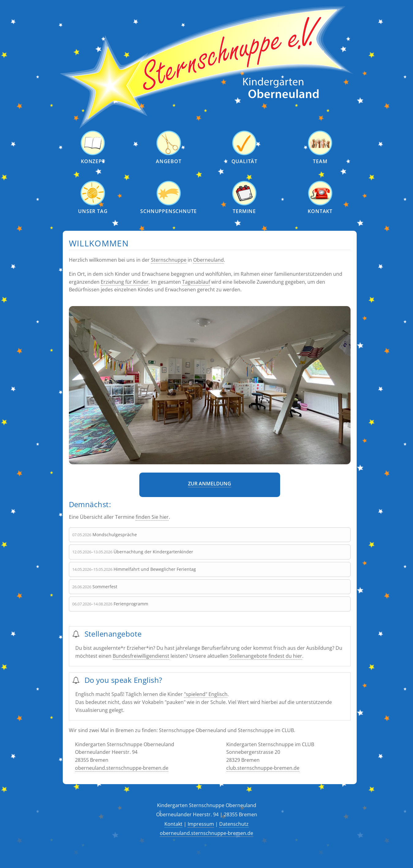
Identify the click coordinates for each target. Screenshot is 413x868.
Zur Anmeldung (210, 484)
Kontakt (173, 824)
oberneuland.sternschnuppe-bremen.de (122, 768)
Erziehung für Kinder (125, 282)
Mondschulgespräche (115, 535)
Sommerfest (105, 587)
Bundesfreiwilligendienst (141, 656)
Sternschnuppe (169, 260)
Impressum (201, 824)
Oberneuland (208, 260)
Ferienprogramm (131, 604)
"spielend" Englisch (206, 694)
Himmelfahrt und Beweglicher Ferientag (155, 569)
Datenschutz (234, 824)
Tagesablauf (196, 282)
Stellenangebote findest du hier (266, 656)
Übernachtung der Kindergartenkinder (153, 552)
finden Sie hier (152, 517)
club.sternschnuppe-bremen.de (263, 768)
